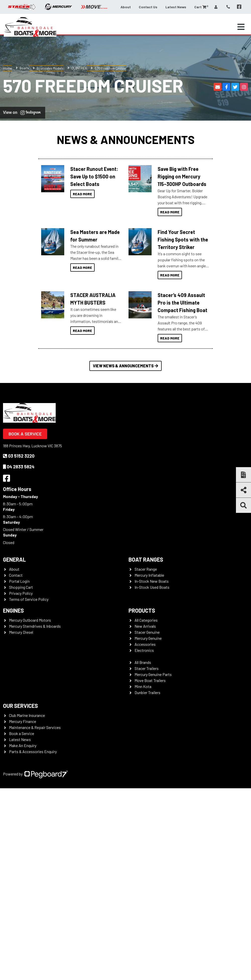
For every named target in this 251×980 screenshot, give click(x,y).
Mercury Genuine (148, 638)
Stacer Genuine (147, 632)
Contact (16, 575)
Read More (82, 194)
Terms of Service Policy (29, 599)
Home (7, 68)
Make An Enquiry (23, 745)
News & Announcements (126, 139)
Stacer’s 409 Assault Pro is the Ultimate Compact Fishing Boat (182, 303)
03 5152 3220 (19, 456)
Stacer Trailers (147, 668)
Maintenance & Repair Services (35, 727)
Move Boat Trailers (150, 680)
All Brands (143, 662)
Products (142, 610)
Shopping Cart (21, 587)
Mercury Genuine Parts (153, 674)
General (14, 559)
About (126, 7)
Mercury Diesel (21, 632)
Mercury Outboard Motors (30, 620)
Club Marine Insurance (27, 715)
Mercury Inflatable (149, 575)
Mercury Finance (23, 721)
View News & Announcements (125, 366)
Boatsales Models (50, 68)
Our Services (20, 706)
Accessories (145, 644)
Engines (13, 610)
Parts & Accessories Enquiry (33, 751)
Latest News (176, 7)
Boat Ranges (146, 559)
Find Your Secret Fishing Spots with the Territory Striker (183, 239)
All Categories (146, 620)
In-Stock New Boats (152, 581)
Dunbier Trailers (147, 692)
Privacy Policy (21, 593)
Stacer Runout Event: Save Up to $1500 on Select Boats (94, 176)
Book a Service (25, 434)
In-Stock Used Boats (152, 587)
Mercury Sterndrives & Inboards (35, 626)
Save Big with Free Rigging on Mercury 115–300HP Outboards (182, 176)
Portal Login (19, 581)
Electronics (144, 650)
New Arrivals (145, 626)
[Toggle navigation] (241, 27)
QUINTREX (79, 68)
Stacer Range (146, 569)
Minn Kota (143, 686)
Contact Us (148, 7)
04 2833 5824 (19, 467)
